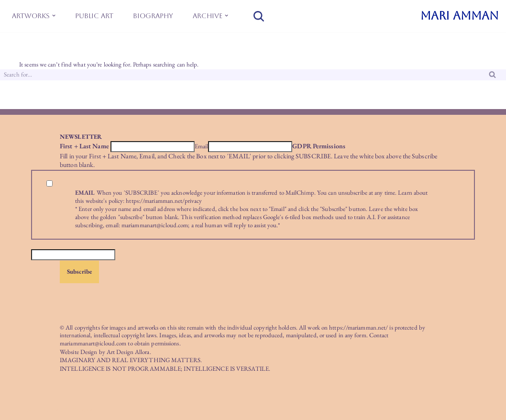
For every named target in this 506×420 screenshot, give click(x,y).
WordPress (86, 410)
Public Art (94, 16)
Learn (405, 193)
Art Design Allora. (129, 352)
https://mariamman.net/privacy (164, 201)
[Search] (259, 16)
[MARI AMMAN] (460, 16)
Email (202, 146)
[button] (54, 16)
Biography (153, 16)
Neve (33, 410)
